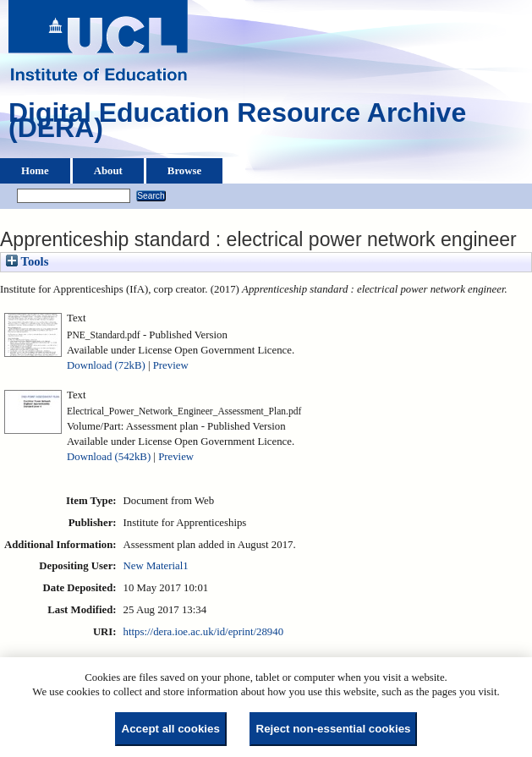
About (108, 171)
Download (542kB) (109, 457)
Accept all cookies (171, 729)
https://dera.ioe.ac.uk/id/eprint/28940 (203, 632)
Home (35, 171)
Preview (171, 365)
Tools (27, 261)
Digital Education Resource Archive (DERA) (237, 124)
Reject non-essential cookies (334, 729)
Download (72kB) (106, 365)
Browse (184, 171)
